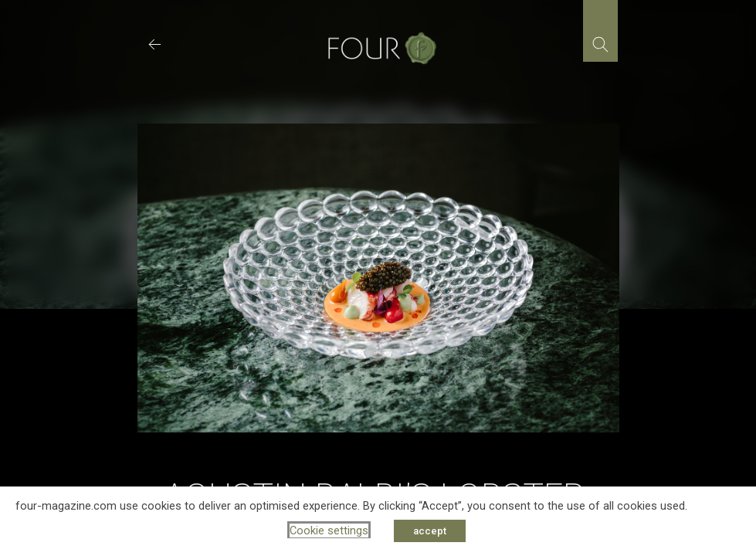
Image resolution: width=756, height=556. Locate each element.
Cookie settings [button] (329, 531)
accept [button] (430, 531)
